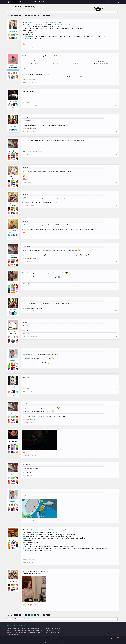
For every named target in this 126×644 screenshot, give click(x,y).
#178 (116, 520)
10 (35, 15)
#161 (116, 47)
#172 (116, 337)
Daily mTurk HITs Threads (21, 9)
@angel (25, 273)
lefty (13, 282)
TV (24, 534)
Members (23, 2)
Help (111, 638)
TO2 (24, 538)
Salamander (13, 31)
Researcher (35, 24)
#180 (116, 608)
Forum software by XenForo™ (21, 638)
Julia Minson (35, 532)
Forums (15, 2)
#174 (116, 391)
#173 (116, 366)
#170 (116, 287)
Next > (48, 15)
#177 (116, 476)
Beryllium (105, 638)
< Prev (16, 15)
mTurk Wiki (33, 2)
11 (38, 15)
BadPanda (13, 539)
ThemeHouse (32, 640)
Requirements (28, 548)
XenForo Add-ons (41, 638)
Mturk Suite (70, 554)
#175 (116, 422)
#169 (116, 261)
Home (8, 2)
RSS (118, 638)
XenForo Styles (51, 638)
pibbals (13, 387)
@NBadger (34, 416)
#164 (116, 131)
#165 (116, 154)
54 (44, 15)
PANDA (59, 22)
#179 (116, 562)
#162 (116, 83)
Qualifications (28, 36)
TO (24, 26)
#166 (116, 182)
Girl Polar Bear (13, 332)
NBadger (25, 182)
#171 (116, 311)
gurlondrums (26, 456)
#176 (116, 456)
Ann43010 (13, 126)
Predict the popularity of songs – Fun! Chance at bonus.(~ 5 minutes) (50, 530)
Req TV (62, 24)
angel (13, 150)
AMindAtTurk (13, 66)
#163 (116, 106)
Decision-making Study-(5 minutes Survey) (41, 22)
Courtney (25, 56)
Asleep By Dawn (13, 101)
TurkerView (79, 76)
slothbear (13, 360)
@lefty (24, 140)
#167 (116, 205)
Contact (56, 24)
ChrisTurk (36, 9)
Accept (76, 530)
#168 (116, 236)
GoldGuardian (26, 205)
